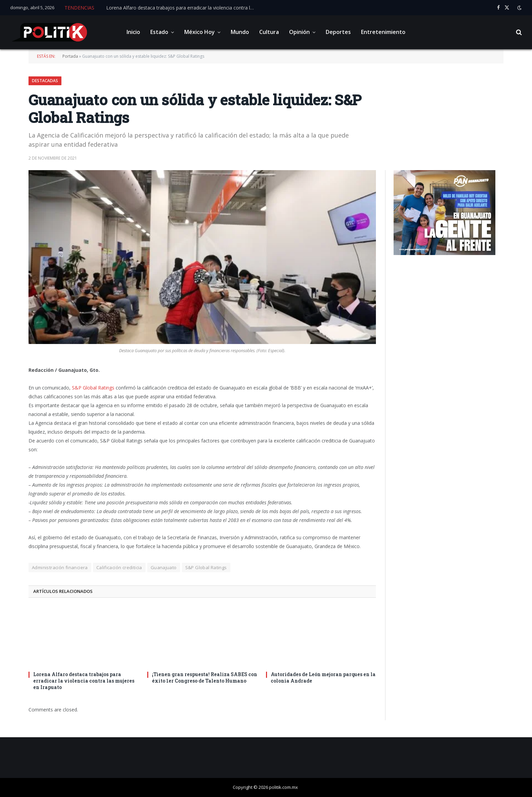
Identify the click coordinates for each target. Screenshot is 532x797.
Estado (159, 32)
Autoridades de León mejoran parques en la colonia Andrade (323, 677)
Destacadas (45, 81)
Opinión (299, 32)
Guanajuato (164, 567)
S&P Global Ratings (93, 388)
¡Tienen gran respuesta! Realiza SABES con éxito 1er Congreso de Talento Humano (205, 677)
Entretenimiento (383, 32)
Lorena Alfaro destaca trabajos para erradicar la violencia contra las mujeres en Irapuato (183, 8)
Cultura (269, 32)
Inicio (133, 32)
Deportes (338, 32)
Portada (70, 56)
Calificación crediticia (119, 567)
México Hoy (199, 32)
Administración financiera (60, 567)
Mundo (240, 32)
